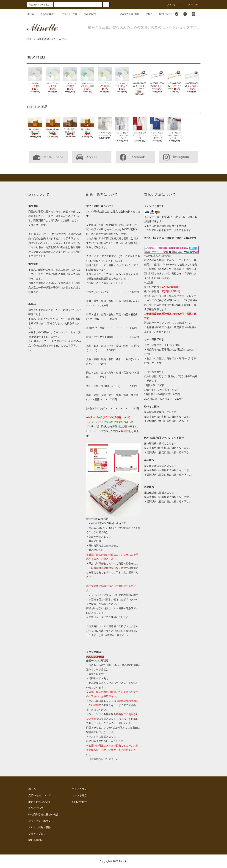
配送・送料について (40, 802)
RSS (31, 840)
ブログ (147, 14)
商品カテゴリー (46, 14)
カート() (191, 5)
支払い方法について (40, 795)
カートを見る (79, 795)
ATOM (39, 840)
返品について (36, 808)
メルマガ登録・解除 (128, 14)
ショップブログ (37, 834)
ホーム (31, 14)
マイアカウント (81, 789)
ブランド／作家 (67, 14)
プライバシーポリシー (41, 821)
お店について (88, 14)
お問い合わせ (163, 14)
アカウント (171, 5)
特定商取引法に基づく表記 (43, 814)
